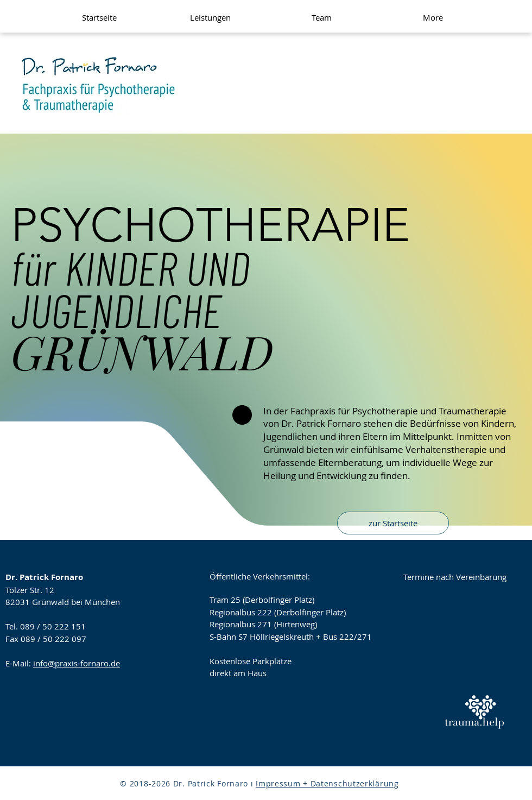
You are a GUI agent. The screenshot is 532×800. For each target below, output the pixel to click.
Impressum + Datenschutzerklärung (327, 783)
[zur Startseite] (393, 523)
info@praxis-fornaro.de (77, 663)
